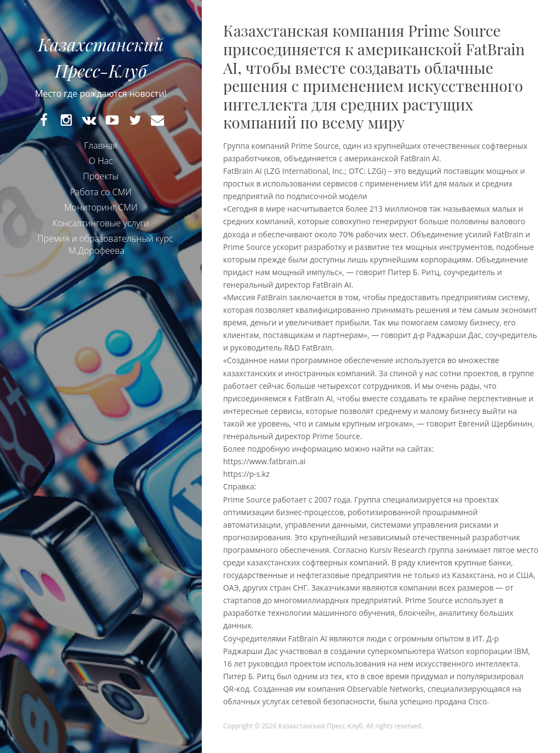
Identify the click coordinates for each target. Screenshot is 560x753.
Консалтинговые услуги (101, 229)
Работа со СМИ (101, 199)
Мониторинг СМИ (101, 214)
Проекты (101, 183)
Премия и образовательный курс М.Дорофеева (105, 251)
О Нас (101, 167)
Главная (101, 151)
